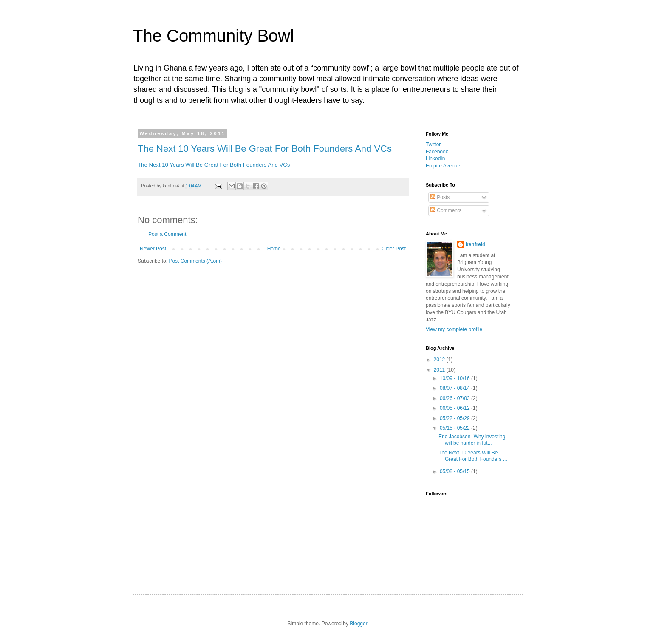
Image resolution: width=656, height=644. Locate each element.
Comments (446, 210)
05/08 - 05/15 (455, 471)
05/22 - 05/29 (455, 418)
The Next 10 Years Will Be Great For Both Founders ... (473, 456)
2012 (440, 360)
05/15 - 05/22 (455, 428)
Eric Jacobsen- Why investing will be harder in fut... (472, 440)
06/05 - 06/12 (455, 408)
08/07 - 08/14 (455, 388)
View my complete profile (454, 329)
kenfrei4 (475, 244)
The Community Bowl (213, 36)
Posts (440, 197)
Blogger (358, 624)
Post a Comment (167, 234)
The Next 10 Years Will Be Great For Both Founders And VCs (265, 149)
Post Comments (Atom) (195, 261)
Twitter (433, 145)
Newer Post (153, 249)
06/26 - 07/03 (455, 398)
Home (274, 249)
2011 (440, 370)
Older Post (394, 249)
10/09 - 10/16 (455, 378)
